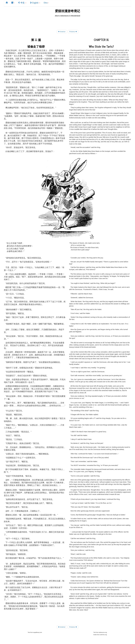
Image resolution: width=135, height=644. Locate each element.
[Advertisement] (67, 22)
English (35, 3)
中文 (22, 3)
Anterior (62, 32)
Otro (46, 3)
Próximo (73, 32)
